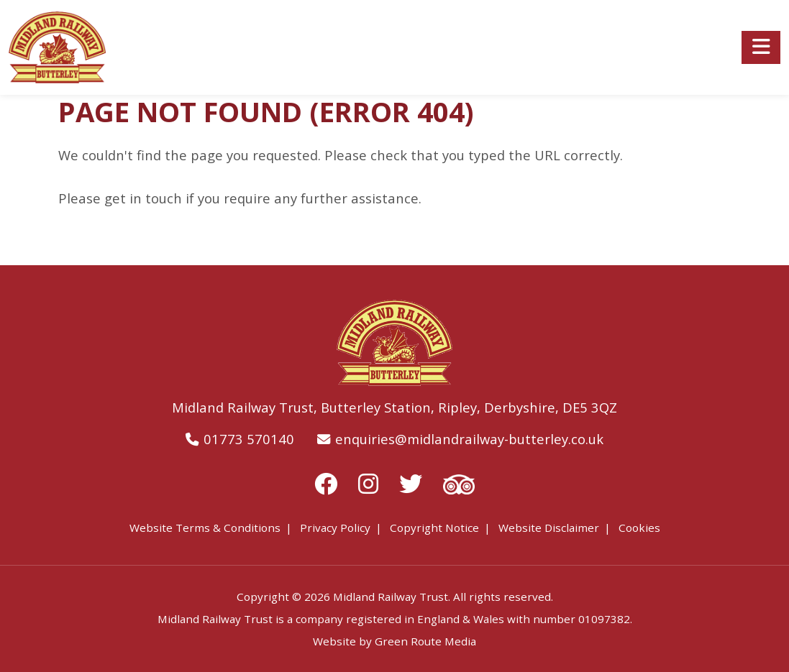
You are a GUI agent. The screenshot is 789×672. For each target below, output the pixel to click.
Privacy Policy (335, 528)
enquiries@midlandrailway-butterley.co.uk (469, 439)
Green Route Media (425, 641)
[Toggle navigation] (761, 47)
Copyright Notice (434, 528)
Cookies (639, 528)
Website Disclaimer (549, 528)
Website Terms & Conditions (205, 528)
